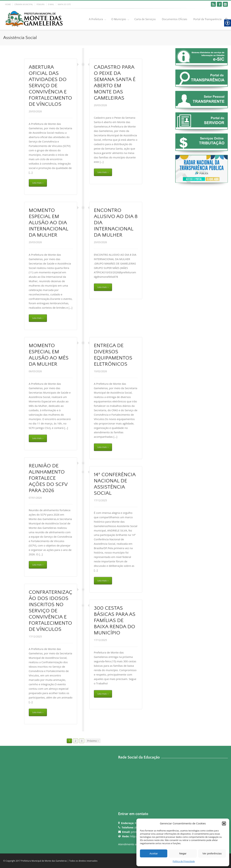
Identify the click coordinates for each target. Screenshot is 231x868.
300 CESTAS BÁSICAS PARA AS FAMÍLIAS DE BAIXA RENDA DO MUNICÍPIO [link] (115, 621)
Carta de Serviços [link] (145, 19)
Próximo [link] (92, 741)
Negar (183, 853)
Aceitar (154, 853)
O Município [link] (119, 19)
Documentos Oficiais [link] (174, 19)
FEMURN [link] (40, 4)
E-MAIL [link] (51, 4)
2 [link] (76, 741)
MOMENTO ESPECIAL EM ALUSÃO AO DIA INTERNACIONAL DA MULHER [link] (48, 223)
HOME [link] (8, 4)
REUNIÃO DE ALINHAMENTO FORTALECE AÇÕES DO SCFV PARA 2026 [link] (48, 478)
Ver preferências (212, 853)
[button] (224, 824)
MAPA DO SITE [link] (64, 4)
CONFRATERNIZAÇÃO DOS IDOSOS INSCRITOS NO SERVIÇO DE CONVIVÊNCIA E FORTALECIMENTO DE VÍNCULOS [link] (51, 611)
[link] (213, 4)
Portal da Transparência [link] (208, 19)
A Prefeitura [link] (96, 19)
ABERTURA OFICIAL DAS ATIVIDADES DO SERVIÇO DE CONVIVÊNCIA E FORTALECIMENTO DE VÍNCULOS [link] (50, 86)
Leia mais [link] (37, 183)
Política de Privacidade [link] (184, 861)
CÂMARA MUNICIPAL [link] (24, 4)
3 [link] (82, 741)
